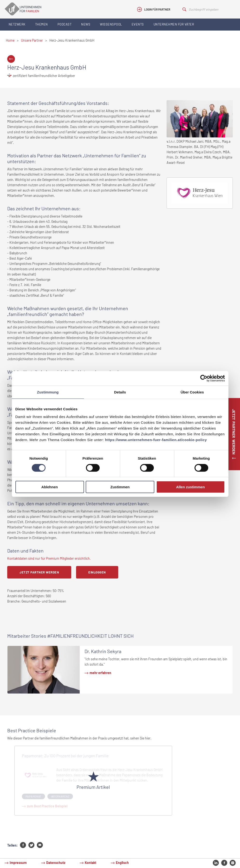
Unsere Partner (32, 40)
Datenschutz (56, 863)
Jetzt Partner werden (39, 572)
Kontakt (91, 863)
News (86, 24)
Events (138, 24)
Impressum (18, 863)
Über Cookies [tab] (192, 392)
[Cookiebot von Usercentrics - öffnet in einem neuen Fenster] (204, 378)
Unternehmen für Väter (174, 24)
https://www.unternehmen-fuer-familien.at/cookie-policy (156, 440)
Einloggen (97, 572)
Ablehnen (50, 487)
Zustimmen (120, 487)
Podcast (65, 24)
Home (10, 40)
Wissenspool (111, 24)
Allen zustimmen (190, 487)
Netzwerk (17, 24)
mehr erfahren (100, 673)
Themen (42, 24)
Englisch (122, 863)
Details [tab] (120, 392)
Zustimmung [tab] (48, 392)
